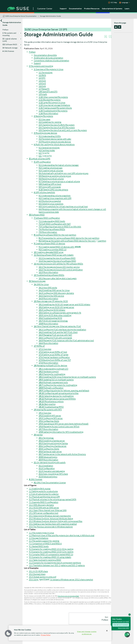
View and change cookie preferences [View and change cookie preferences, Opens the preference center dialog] (87, 633)
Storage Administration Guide (50, 16)
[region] (60, 633)
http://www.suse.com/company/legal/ (68, 596)
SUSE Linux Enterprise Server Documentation (21, 16)
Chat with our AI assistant (121, 625)
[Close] (107, 631)
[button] (8, 633)
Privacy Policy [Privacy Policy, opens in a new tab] (46, 635)
